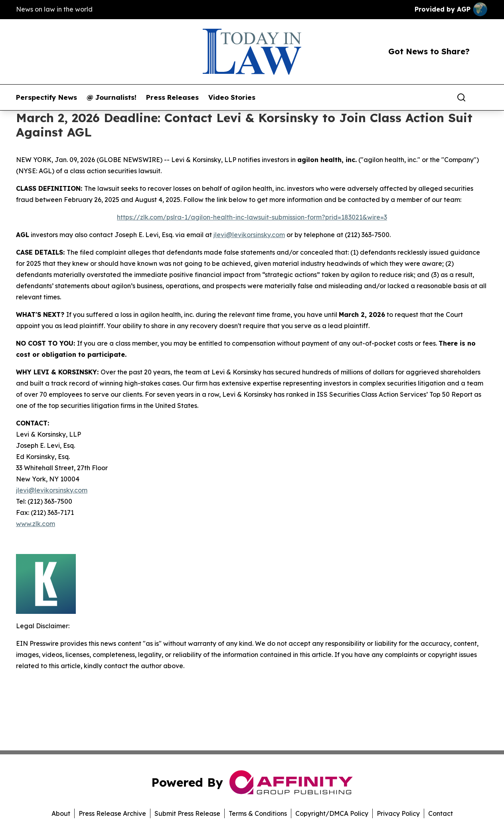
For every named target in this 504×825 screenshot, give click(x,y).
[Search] (461, 97)
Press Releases (172, 97)
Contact (441, 813)
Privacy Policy (398, 813)
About (61, 813)
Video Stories (232, 97)
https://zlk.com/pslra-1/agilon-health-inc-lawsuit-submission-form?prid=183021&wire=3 (252, 217)
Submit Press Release (187, 813)
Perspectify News (46, 97)
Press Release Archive (112, 813)
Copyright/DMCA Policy (332, 813)
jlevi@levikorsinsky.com (249, 235)
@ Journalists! (112, 97)
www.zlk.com (36, 524)
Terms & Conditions (258, 813)
